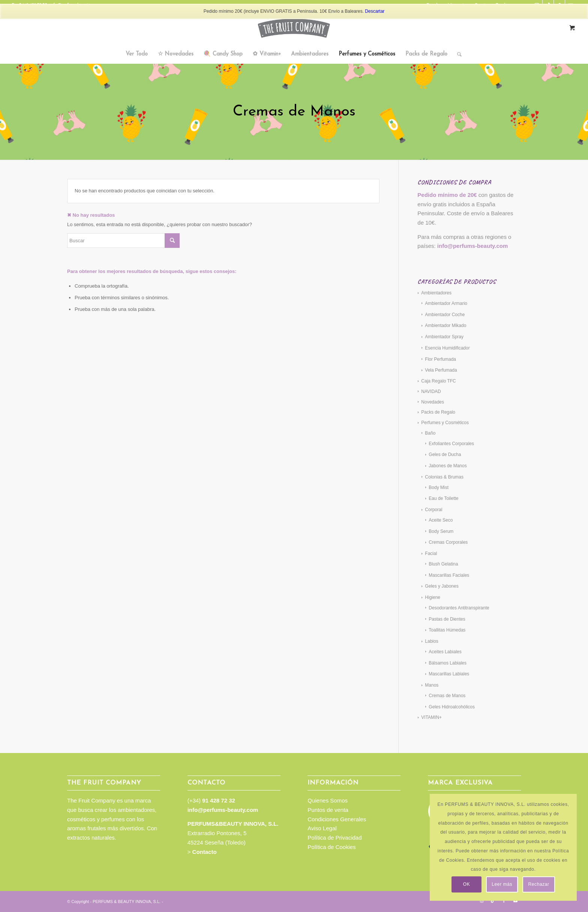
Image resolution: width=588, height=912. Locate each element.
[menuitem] (137, 54)
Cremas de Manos (447, 696)
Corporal (433, 510)
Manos (432, 685)
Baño (430, 433)
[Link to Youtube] (515, 901)
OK (467, 884)
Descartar (375, 11)
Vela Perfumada (441, 370)
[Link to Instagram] (481, 901)
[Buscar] (457, 54)
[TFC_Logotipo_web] (294, 28)
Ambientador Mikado (445, 325)
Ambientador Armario (446, 303)
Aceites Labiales (445, 652)
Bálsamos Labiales (448, 663)
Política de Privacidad (334, 838)
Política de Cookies (331, 847)
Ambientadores (436, 293)
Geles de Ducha (445, 454)
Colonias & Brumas (444, 477)
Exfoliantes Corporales (451, 444)
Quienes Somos (328, 800)
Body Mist (439, 487)
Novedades (433, 402)
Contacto (205, 852)
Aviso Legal (322, 828)
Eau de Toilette (443, 498)
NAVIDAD (431, 391)
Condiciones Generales (337, 819)
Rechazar (539, 884)
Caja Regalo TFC (438, 381)
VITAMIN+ (431, 717)
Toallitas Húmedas (447, 630)
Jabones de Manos (448, 466)
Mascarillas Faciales (449, 575)
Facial (431, 553)
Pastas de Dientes (447, 619)
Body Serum (441, 531)
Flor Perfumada (440, 359)
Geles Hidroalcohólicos (452, 707)
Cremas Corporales (448, 542)
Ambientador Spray (444, 337)
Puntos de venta (328, 810)
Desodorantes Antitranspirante (459, 608)
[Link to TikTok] (493, 901)
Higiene (433, 597)
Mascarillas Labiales (449, 674)
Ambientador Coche (445, 315)
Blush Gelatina (443, 564)
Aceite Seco (441, 520)
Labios (431, 641)
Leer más (502, 884)
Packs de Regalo (438, 412)
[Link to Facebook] (504, 901)
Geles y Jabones (442, 586)
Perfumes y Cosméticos (445, 423)
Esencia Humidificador (447, 348)
